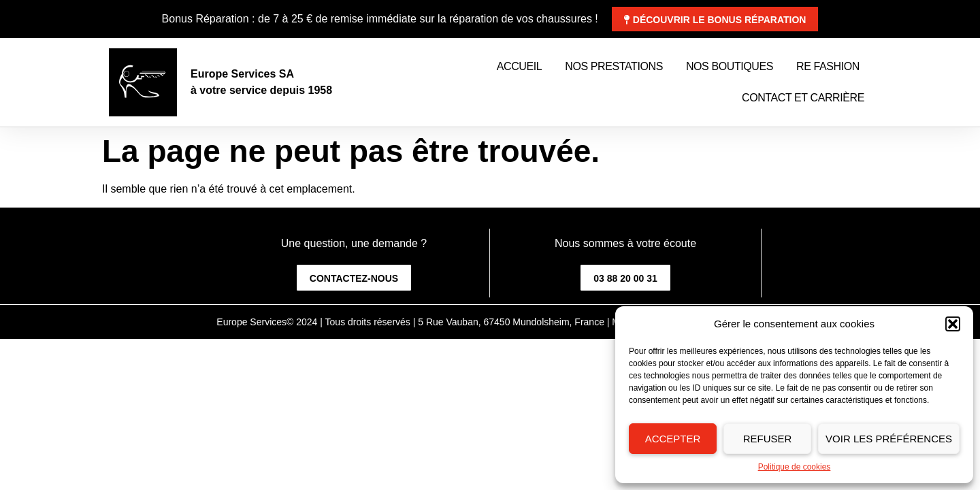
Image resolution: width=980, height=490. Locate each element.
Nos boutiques (730, 66)
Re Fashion (828, 66)
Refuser (768, 439)
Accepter (673, 439)
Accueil (520, 66)
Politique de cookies (795, 467)
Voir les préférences (889, 439)
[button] (953, 324)
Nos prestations (614, 66)
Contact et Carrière (803, 98)
